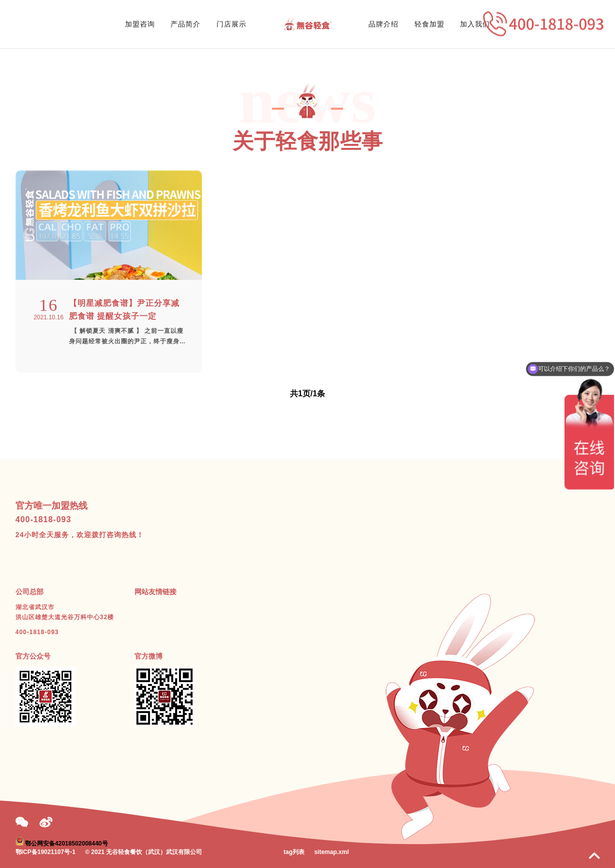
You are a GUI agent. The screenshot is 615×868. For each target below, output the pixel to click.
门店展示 (231, 24)
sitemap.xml (331, 852)
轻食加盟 (429, 24)
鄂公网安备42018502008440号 (66, 844)
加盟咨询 (140, 24)
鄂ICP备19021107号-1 (45, 852)
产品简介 (185, 24)
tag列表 (294, 852)
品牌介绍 (383, 24)
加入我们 (475, 24)
